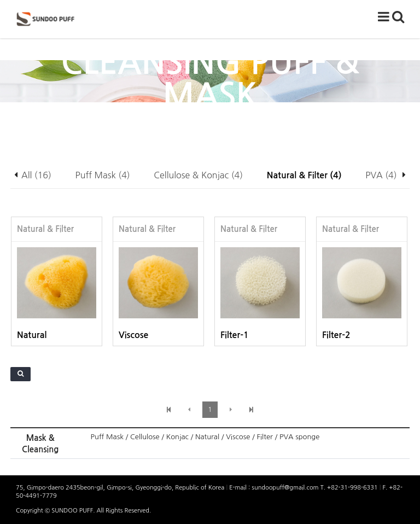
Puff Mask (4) (103, 175)
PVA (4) (381, 175)
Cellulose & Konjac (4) (198, 175)
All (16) (36, 175)
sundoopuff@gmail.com (286, 488)
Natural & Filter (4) (304, 175)
